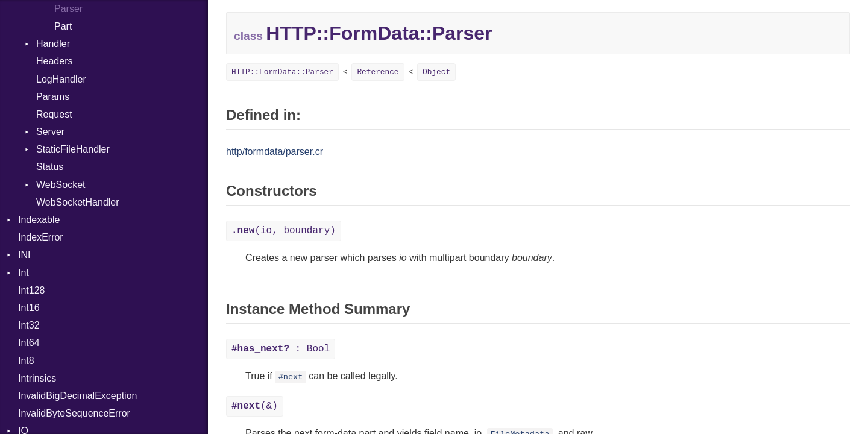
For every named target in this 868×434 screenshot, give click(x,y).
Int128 (31, 290)
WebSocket (61, 185)
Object (436, 72)
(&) (255, 406)
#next (291, 377)
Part (63, 26)
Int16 (29, 308)
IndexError (41, 237)
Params (53, 97)
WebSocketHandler (78, 202)
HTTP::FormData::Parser (282, 72)
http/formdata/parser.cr (275, 152)
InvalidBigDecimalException (77, 396)
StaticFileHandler (73, 149)
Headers (54, 61)
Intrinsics (37, 378)
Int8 (26, 361)
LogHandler (61, 79)
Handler (53, 44)
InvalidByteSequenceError (74, 413)
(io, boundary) (284, 231)
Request (54, 114)
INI (24, 255)
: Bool (281, 349)
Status (50, 167)
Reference (378, 72)
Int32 (29, 325)
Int (24, 273)
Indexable (39, 220)
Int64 (29, 343)
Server (50, 132)
